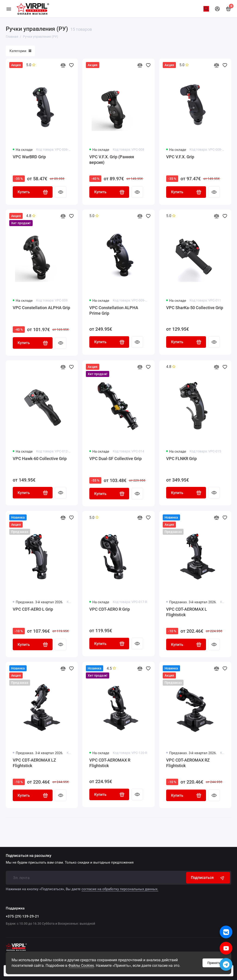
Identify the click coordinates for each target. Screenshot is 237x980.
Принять (214, 963)
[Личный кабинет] (217, 9)
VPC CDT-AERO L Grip (33, 610)
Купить (33, 192)
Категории (20, 51)
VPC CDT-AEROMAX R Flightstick (110, 764)
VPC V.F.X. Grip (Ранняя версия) (112, 160)
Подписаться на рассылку (29, 856)
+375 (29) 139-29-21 (22, 916)
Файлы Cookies (81, 966)
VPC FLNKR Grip (181, 459)
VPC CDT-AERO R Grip (110, 610)
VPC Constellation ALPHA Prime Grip (114, 311)
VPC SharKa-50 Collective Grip (195, 308)
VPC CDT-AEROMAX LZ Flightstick (34, 764)
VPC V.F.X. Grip (180, 157)
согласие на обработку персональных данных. (120, 889)
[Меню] (9, 9)
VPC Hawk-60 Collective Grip (40, 459)
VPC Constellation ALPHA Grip (41, 308)
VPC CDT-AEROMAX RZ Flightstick (188, 764)
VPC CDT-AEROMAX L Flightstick (187, 613)
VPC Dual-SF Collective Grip (115, 459)
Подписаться (208, 878)
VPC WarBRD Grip (29, 157)
